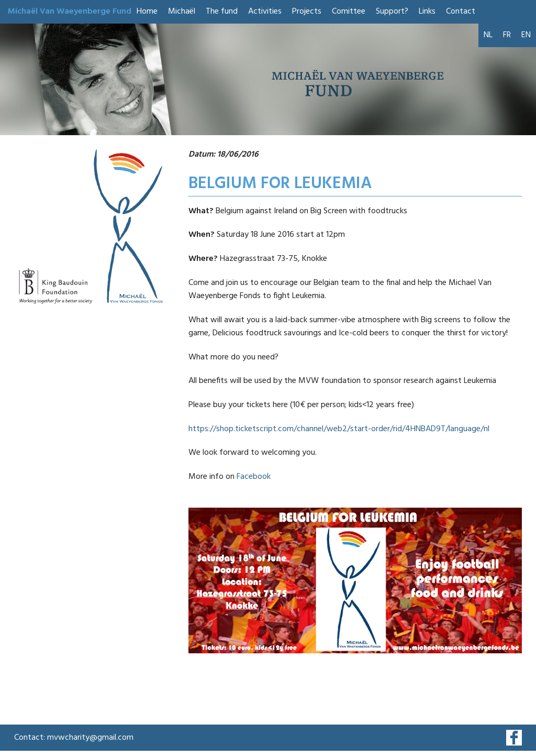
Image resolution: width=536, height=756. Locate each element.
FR (507, 35)
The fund (222, 12)
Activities (265, 12)
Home (147, 12)
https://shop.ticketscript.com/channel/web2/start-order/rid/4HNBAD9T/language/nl (339, 429)
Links (427, 12)
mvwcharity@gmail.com (90, 738)
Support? (392, 12)
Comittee (349, 12)
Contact (461, 12)
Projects (307, 12)
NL (488, 35)
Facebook (254, 477)
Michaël (182, 12)
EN (526, 35)
